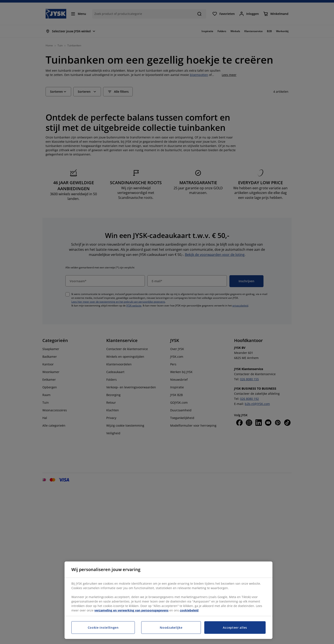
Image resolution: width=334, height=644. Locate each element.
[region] (168, 600)
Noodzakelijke (171, 628)
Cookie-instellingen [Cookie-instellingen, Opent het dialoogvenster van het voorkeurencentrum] (103, 628)
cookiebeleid (189, 610)
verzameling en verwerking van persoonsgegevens (131, 610)
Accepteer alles (235, 628)
